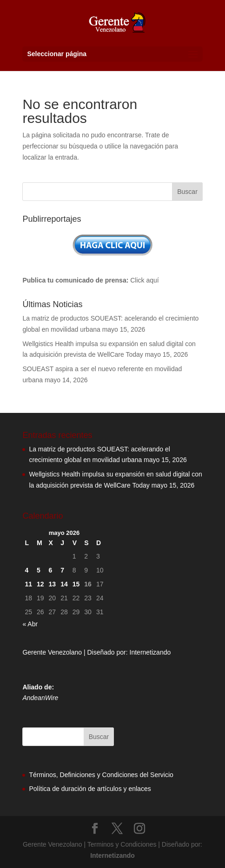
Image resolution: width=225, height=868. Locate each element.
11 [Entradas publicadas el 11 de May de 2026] (28, 584)
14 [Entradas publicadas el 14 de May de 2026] (64, 584)
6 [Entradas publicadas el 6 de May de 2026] (51, 570)
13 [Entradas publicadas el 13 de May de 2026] (53, 584)
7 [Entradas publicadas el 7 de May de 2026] (62, 570)
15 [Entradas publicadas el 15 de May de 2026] (76, 584)
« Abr (30, 624)
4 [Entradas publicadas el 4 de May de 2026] (26, 570)
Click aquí (144, 280)
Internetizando (150, 652)
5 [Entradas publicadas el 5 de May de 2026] (39, 570)
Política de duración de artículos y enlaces (90, 789)
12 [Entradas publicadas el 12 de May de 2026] (40, 584)
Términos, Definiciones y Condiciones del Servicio (101, 775)
